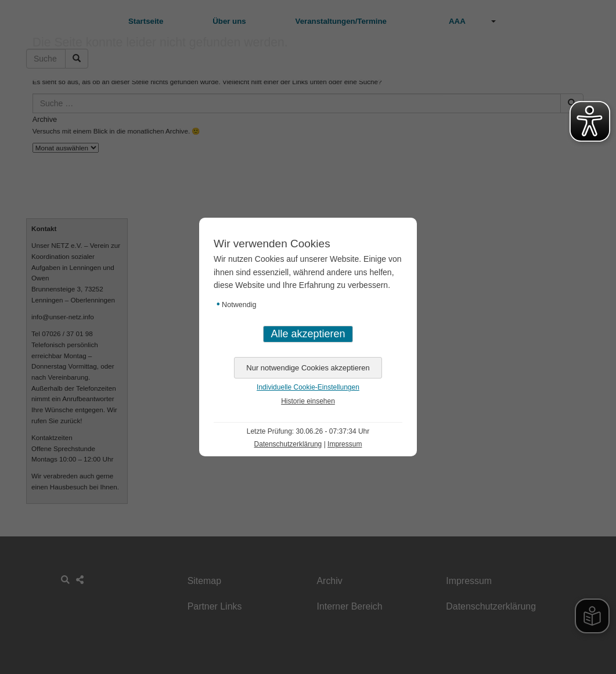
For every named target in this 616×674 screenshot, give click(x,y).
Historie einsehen (308, 401)
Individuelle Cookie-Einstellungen (308, 387)
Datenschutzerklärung (288, 444)
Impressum (345, 444)
